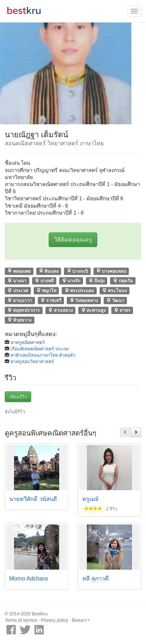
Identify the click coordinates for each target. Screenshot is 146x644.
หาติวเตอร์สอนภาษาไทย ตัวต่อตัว (43, 355)
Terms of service (21, 620)
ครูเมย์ (90, 499)
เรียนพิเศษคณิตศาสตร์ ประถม (40, 349)
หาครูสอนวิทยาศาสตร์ (32, 361)
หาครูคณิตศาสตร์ (28, 342)
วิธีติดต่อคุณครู (73, 240)
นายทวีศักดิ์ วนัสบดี (33, 499)
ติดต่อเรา (81, 620)
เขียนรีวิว (18, 397)
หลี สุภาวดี (96, 579)
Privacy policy (55, 620)
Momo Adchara (28, 579)
